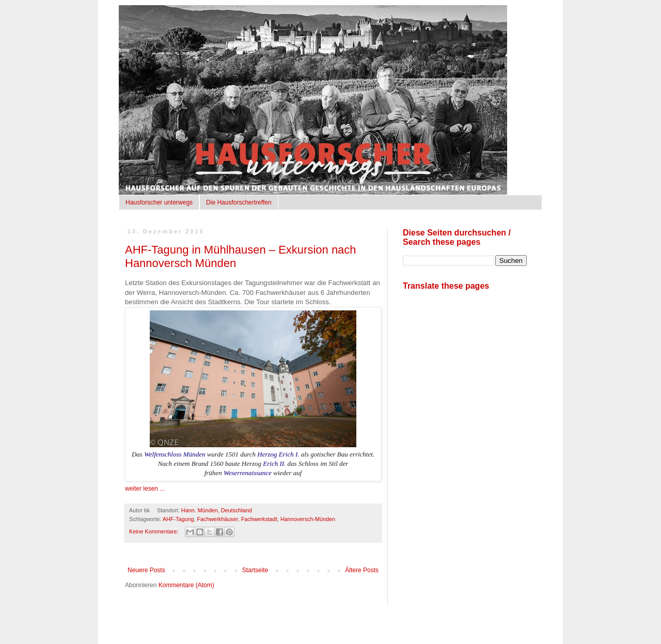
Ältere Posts (362, 570)
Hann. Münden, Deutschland (217, 510)
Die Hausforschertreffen (239, 202)
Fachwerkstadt (259, 519)
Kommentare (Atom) (186, 585)
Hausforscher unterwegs (159, 202)
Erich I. (289, 454)
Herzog (267, 454)
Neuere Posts (146, 570)
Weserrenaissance (248, 473)
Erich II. (274, 464)
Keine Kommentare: (154, 531)
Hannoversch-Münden (308, 519)
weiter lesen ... (145, 489)
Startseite (255, 570)
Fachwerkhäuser (217, 519)
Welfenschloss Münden (175, 454)
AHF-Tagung (178, 519)
